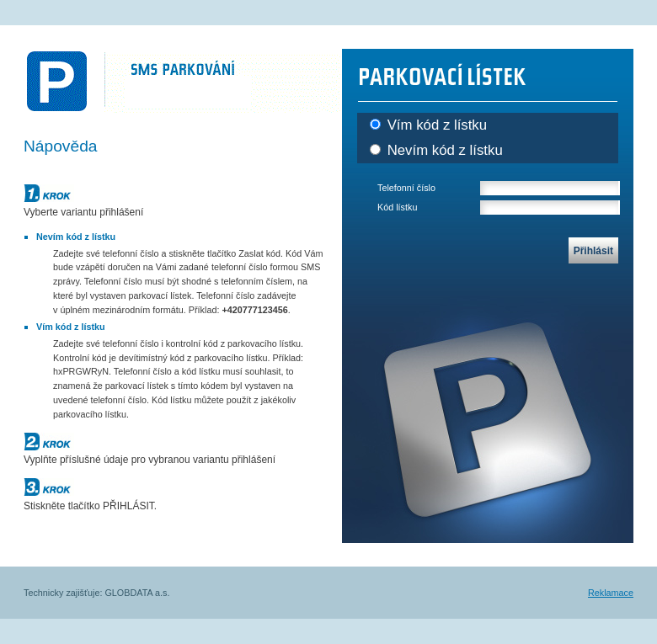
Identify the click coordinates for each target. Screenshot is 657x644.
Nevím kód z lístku (436, 150)
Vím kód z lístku (428, 125)
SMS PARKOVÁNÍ (183, 81)
